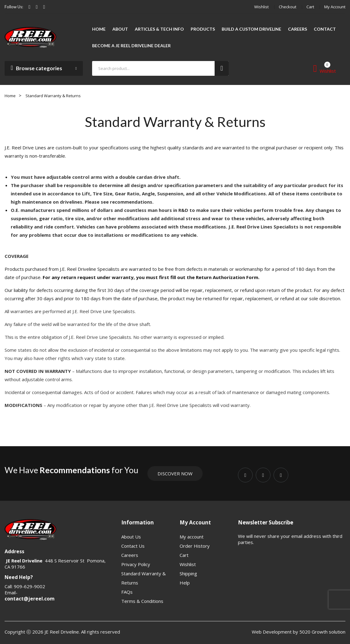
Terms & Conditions (142, 601)
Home (10, 96)
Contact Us (133, 546)
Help (185, 583)
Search (222, 68)
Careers (130, 555)
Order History (195, 546)
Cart (310, 7)
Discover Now (175, 473)
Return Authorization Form (227, 277)
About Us (131, 537)
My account (335, 7)
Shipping (188, 573)
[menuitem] (99, 29)
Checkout (288, 7)
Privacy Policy (136, 564)
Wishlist (261, 7)
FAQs (127, 592)
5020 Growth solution (322, 632)
